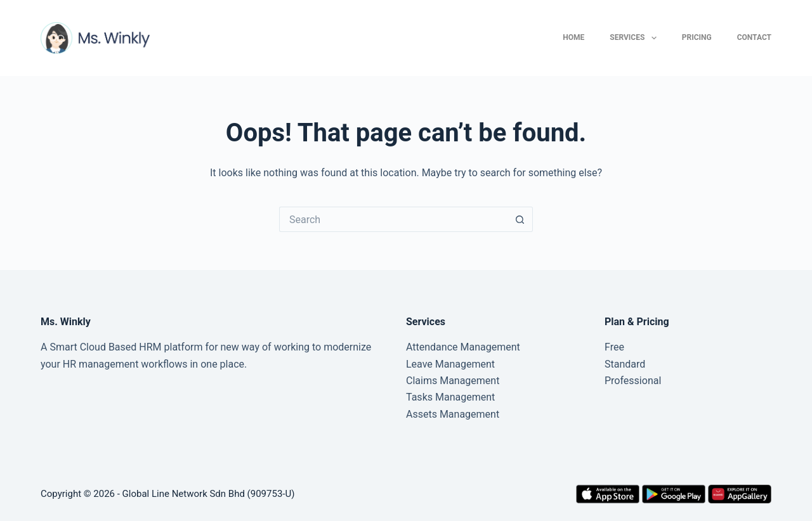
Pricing (697, 37)
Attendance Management (463, 347)
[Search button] (520, 219)
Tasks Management (450, 397)
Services (635, 38)
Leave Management (450, 364)
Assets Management (453, 414)
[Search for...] (393, 219)
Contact (754, 37)
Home (573, 37)
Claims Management (453, 381)
